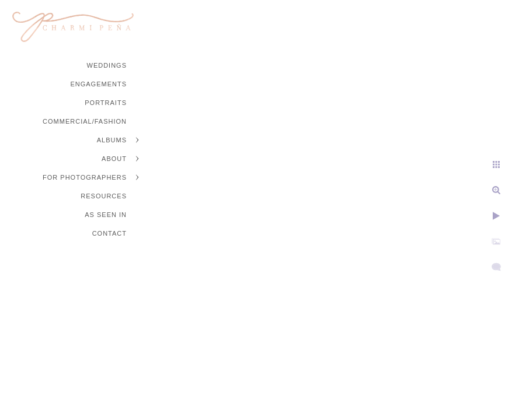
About (114, 159)
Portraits (106, 103)
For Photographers (85, 177)
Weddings (107, 65)
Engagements (98, 84)
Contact (109, 233)
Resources (104, 196)
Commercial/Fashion (85, 121)
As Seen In (106, 215)
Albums (112, 140)
